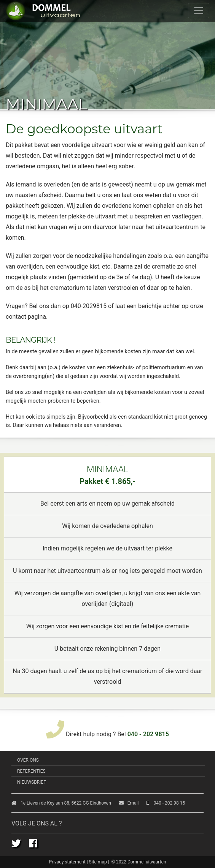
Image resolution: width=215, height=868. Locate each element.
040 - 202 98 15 (166, 803)
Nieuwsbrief (32, 782)
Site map (98, 862)
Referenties (31, 771)
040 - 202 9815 (148, 734)
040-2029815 (89, 306)
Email (129, 803)
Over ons (28, 760)
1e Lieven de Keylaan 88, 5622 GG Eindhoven (61, 803)
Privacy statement (67, 862)
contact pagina (26, 317)
